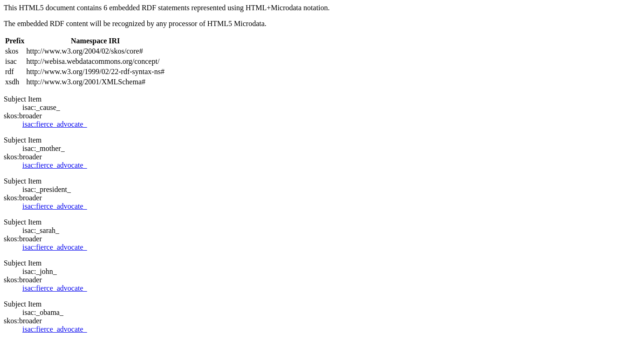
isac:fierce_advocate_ (55, 124)
